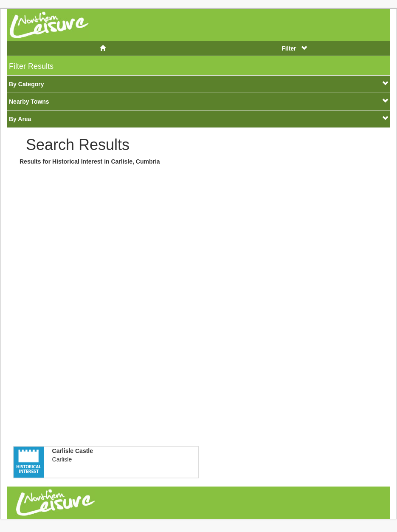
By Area (198, 119)
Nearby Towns (198, 101)
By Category (198, 84)
